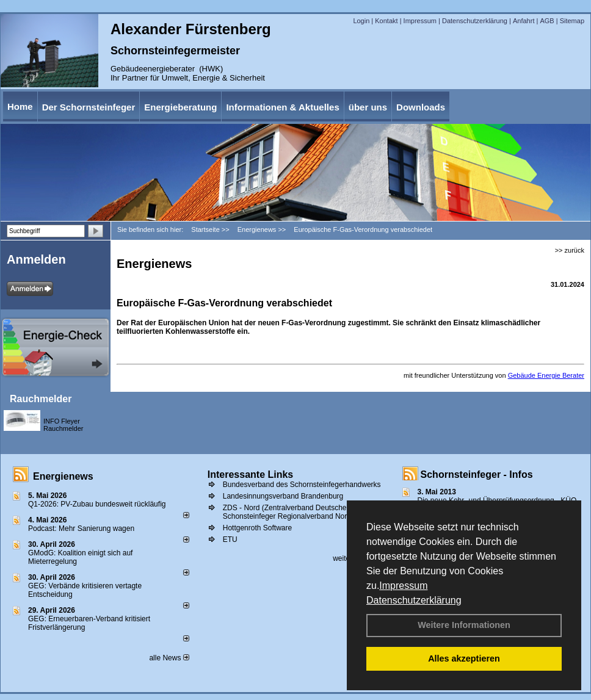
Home (20, 106)
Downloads (421, 107)
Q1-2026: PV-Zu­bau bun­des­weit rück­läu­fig (97, 504)
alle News (169, 658)
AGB (547, 21)
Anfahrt (524, 21)
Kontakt (386, 21)
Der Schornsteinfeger (89, 107)
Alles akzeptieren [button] (464, 659)
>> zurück (570, 250)
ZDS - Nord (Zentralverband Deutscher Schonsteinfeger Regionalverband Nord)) (289, 512)
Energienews (63, 476)
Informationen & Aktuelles (282, 107)
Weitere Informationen (464, 625)
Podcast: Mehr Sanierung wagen (81, 529)
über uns (368, 107)
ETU (230, 539)
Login (361, 21)
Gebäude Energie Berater (546, 375)
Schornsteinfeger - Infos (477, 474)
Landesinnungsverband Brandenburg (283, 496)
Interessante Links (251, 474)
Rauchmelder (41, 399)
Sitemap (572, 21)
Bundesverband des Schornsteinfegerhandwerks (302, 485)
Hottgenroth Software (257, 528)
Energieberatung (180, 107)
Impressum (403, 586)
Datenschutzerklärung (414, 600)
